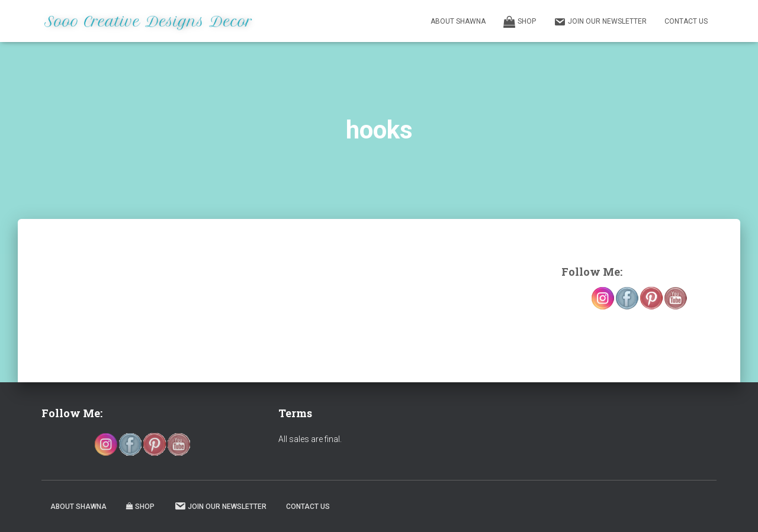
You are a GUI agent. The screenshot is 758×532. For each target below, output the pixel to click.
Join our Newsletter (600, 22)
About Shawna (458, 21)
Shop (520, 22)
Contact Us (686, 21)
